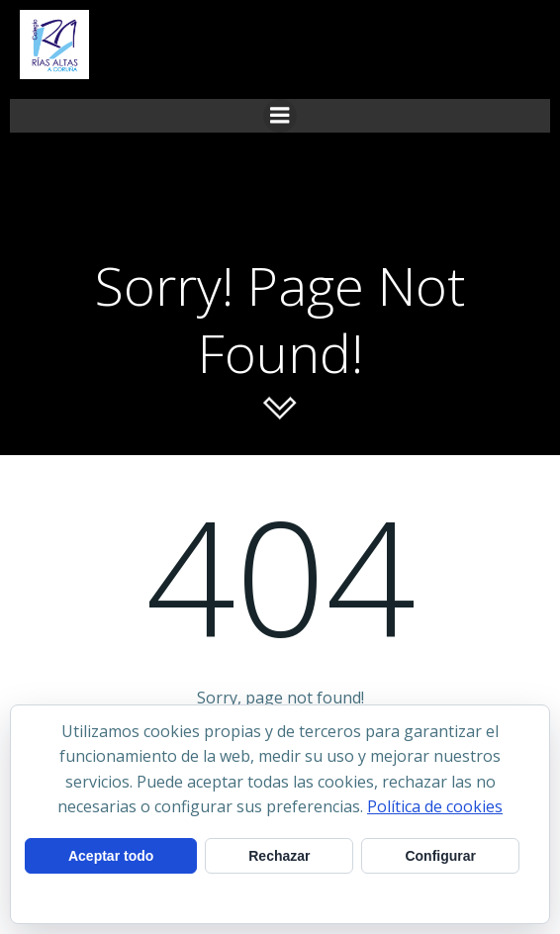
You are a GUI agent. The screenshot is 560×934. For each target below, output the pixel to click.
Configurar (440, 856)
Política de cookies (435, 806)
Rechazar (279, 856)
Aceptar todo (111, 856)
